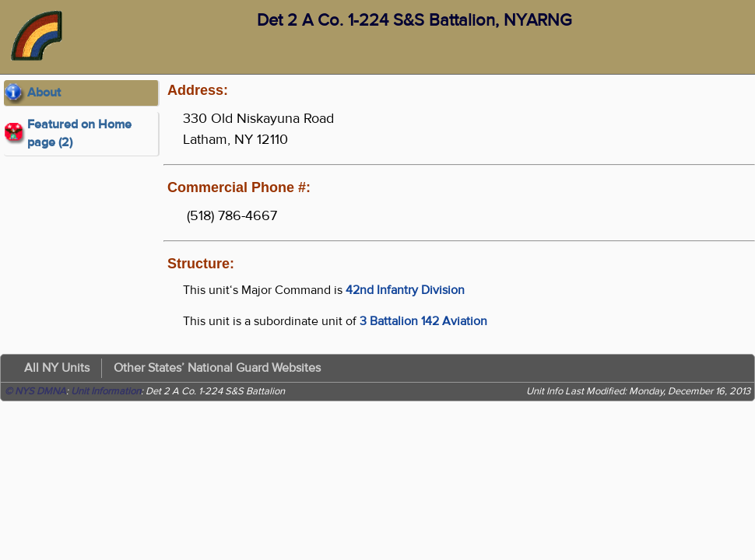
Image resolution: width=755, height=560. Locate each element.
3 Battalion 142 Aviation (423, 321)
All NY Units (57, 368)
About (44, 93)
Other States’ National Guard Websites (217, 368)
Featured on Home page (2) (79, 133)
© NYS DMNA (35, 391)
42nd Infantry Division (405, 290)
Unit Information (106, 391)
